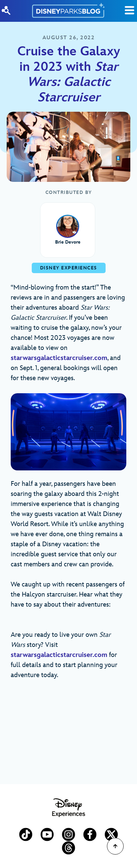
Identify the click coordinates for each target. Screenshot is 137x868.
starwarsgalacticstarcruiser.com (59, 358)
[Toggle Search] (129, 10)
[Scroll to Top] (115, 846)
